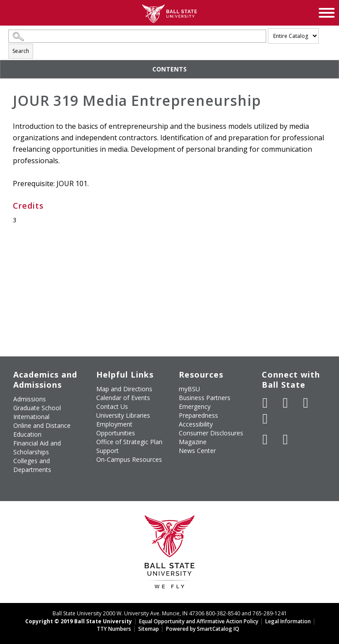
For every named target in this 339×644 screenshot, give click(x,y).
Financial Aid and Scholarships (37, 447)
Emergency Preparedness (198, 411)
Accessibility (196, 424)
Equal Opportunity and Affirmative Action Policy (199, 621)
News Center (197, 451)
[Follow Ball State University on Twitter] (286, 403)
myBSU (189, 389)
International (31, 417)
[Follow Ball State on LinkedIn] (265, 439)
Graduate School (37, 408)
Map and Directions (124, 389)
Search (21, 51)
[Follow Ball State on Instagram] (265, 419)
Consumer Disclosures (211, 433)
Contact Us (112, 406)
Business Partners (205, 398)
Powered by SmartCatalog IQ (203, 629)
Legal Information (288, 621)
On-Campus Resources (129, 459)
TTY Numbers (114, 629)
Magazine (193, 442)
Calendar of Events (123, 398)
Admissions (30, 399)
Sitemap (149, 629)
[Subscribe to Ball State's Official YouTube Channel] (306, 403)
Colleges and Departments (32, 465)
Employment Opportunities (116, 429)
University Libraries (123, 415)
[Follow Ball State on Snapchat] (286, 439)
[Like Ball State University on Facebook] (265, 403)
